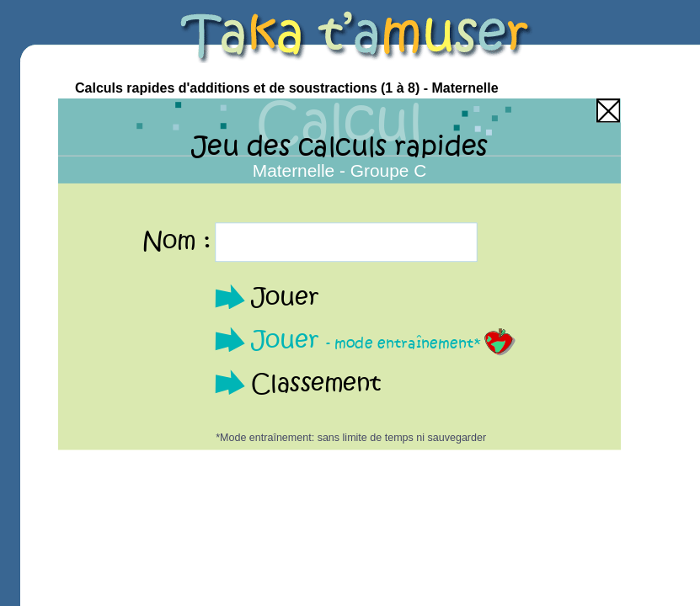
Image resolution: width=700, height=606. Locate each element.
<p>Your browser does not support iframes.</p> (339, 274)
